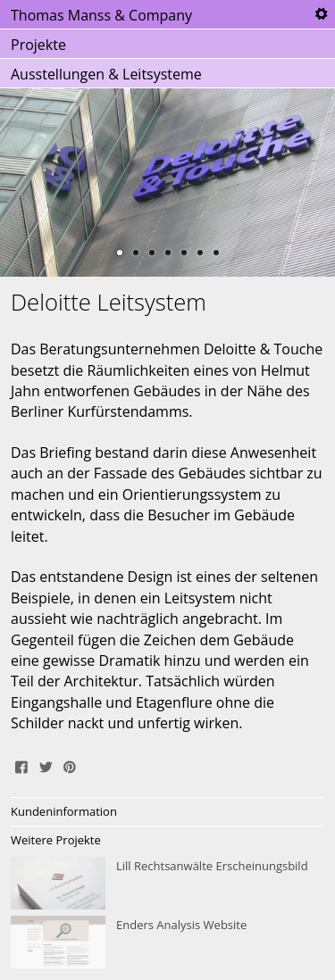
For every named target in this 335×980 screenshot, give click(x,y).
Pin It (70, 765)
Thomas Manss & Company (101, 15)
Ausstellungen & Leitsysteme (106, 74)
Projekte (38, 45)
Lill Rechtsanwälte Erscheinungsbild (167, 884)
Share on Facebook (21, 765)
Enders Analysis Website (167, 943)
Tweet (46, 765)
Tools (321, 14)
